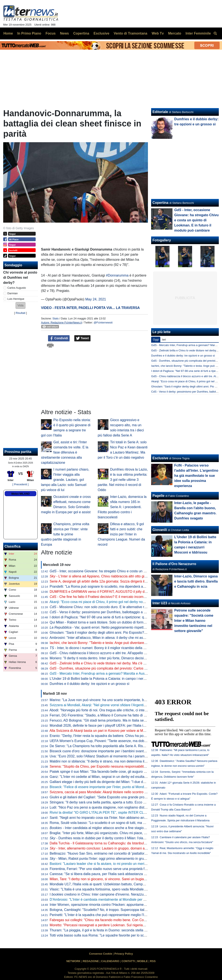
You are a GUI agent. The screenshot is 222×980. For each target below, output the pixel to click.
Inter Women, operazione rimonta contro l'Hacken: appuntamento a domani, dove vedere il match (123, 905)
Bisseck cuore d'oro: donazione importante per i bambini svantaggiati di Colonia (110, 751)
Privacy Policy (124, 954)
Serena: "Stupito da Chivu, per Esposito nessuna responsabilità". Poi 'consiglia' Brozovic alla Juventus (127, 766)
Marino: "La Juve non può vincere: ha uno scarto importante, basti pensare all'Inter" (113, 700)
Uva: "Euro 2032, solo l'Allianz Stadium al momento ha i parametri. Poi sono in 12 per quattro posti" (125, 756)
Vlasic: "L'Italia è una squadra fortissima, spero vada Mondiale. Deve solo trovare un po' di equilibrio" (126, 889)
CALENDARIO (110, 961)
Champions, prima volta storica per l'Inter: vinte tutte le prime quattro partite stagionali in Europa (65, 534)
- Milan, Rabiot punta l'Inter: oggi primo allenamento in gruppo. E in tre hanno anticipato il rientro (126, 859)
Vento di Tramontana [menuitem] (131, 33)
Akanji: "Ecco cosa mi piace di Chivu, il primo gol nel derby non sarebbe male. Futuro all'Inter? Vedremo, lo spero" (136, 602)
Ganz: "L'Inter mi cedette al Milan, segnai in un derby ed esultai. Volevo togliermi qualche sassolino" (125, 777)
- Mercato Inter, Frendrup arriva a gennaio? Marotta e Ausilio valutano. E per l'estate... (118, 673)
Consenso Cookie (101, 954)
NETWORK (73, 961)
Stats (55, 318)
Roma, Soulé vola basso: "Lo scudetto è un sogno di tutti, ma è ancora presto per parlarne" (119, 823)
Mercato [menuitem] (175, 33)
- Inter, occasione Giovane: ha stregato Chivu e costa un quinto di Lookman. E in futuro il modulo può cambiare (196, 220)
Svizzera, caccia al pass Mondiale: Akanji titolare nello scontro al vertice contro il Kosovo (117, 792)
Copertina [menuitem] (81, 33)
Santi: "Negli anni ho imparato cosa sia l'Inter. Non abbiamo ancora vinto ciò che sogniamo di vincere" (127, 818)
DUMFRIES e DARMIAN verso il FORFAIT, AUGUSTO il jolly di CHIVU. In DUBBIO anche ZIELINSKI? (127, 592)
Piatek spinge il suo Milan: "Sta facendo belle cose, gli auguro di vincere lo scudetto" (113, 772)
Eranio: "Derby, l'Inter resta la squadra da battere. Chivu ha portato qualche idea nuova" (116, 736)
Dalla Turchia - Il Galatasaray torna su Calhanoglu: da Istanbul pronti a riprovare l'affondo (117, 843)
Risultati (20, 313)
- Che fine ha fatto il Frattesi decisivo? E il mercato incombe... (100, 597)
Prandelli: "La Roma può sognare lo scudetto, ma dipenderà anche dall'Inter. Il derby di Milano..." (123, 586)
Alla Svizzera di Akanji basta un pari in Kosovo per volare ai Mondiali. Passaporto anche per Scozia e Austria (132, 731)
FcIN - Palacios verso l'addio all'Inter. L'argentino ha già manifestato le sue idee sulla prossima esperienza (196, 476)
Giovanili (160, 530)
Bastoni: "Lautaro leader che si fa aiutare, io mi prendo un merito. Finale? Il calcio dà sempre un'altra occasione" (134, 864)
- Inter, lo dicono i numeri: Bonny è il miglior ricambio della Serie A (102, 648)
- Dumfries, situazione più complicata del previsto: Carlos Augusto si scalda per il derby (119, 668)
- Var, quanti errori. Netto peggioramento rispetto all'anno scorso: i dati (114, 627)
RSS (153, 961)
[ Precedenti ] (20, 484)
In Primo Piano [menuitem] (29, 33)
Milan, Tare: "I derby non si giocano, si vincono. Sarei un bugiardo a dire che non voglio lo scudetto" (125, 879)
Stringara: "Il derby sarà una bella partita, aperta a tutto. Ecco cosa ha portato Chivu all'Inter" (120, 802)
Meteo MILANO (20, 494)
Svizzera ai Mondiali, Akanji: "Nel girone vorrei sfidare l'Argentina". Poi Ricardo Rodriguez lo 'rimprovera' (128, 705)
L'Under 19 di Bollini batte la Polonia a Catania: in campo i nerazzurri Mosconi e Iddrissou (117, 679)
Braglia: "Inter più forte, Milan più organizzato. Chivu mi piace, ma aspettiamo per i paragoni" (120, 833)
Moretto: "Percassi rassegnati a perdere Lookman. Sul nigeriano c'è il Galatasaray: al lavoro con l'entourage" (132, 925)
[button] (20, 305)
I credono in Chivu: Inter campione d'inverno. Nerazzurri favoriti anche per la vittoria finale (124, 894)
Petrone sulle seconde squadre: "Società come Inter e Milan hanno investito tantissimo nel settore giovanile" (194, 621)
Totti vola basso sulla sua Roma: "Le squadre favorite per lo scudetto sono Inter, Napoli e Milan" (122, 935)
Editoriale (160, 112)
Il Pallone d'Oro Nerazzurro (174, 564)
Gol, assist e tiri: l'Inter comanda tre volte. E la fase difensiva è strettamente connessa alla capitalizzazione (65, 452)
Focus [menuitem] (50, 33)
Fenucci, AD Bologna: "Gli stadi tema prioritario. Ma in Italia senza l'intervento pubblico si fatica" (122, 720)
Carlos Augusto (17, 288)
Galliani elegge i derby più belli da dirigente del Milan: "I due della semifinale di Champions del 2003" (126, 782)
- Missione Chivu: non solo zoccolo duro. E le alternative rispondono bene (109, 607)
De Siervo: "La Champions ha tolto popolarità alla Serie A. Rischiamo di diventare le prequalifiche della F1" (130, 746)
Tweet (83, 338)
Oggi (156, 340)
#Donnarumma (117, 275)
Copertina (160, 203)
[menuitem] (215, 33)
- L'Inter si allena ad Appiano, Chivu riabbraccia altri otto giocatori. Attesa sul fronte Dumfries (123, 576)
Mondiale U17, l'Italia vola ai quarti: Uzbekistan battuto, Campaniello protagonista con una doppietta (125, 884)
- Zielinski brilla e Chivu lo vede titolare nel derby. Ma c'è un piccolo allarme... (112, 663)
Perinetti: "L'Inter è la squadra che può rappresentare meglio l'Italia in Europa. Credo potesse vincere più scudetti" (136, 915)
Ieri (164, 340)
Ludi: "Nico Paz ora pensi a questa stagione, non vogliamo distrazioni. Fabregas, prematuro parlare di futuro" (132, 807)
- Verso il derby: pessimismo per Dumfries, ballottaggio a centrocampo (107, 612)
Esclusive (160, 458)
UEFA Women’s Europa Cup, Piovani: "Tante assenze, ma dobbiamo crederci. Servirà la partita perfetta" (128, 741)
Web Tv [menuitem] (158, 33)
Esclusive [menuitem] (101, 33)
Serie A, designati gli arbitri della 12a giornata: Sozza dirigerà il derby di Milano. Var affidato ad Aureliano (129, 581)
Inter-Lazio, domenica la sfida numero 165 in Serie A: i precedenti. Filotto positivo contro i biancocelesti (122, 507)
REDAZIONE (91, 961)
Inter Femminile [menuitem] (198, 33)
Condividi (59, 338)
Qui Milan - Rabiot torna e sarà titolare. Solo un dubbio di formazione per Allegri (110, 622)
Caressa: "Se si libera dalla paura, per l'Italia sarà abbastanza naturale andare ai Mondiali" (118, 874)
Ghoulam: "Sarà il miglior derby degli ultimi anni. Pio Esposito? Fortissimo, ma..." (111, 633)
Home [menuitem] (8, 33)
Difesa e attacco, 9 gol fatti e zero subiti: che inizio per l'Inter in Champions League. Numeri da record (121, 534)
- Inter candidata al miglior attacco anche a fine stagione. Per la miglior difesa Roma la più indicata (131, 828)
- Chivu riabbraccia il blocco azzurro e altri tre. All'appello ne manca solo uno (111, 653)
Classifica (12, 546)
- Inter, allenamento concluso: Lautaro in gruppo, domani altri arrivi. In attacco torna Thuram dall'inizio (130, 848)
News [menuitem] (64, 33)
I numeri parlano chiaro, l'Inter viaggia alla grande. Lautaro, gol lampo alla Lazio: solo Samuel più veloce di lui (65, 480)
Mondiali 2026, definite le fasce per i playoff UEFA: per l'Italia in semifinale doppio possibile (124, 726)
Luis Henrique (16, 299)
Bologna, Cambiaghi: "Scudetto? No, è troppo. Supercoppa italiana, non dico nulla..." (114, 910)
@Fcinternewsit (103, 323)
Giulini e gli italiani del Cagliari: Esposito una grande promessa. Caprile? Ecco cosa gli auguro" (126, 797)
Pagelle (158, 496)
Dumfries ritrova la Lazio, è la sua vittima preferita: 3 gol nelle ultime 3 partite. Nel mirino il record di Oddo (123, 480)
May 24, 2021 (96, 299)
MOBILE (142, 961)
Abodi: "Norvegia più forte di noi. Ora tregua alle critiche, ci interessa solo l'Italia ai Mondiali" (119, 710)
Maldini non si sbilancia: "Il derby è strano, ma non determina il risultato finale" (109, 761)
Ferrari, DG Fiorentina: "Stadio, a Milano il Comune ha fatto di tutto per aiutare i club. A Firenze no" (124, 715)
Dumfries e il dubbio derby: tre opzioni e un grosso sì (90, 684)
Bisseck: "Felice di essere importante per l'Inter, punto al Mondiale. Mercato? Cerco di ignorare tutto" (126, 787)
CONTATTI (128, 961)
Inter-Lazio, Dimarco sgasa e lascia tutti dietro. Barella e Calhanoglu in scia (196, 581)
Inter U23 (160, 603)
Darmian (13, 293)
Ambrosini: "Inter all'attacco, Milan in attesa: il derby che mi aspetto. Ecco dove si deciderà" (118, 638)
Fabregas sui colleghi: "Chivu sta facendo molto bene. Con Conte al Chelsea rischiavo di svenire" (123, 920)
